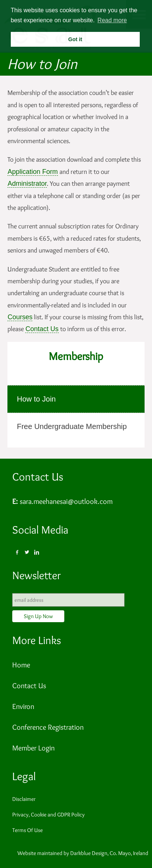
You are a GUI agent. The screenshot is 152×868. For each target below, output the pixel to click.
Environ (23, 706)
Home (21, 665)
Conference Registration (48, 727)
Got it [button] (75, 39)
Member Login (33, 748)
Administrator (27, 184)
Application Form (33, 172)
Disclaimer (24, 799)
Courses (20, 317)
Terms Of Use (28, 830)
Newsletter (36, 575)
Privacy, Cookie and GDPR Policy (48, 815)
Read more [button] (112, 20)
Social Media (40, 530)
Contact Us (42, 329)
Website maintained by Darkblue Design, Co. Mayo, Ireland (83, 853)
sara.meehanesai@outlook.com (66, 501)
